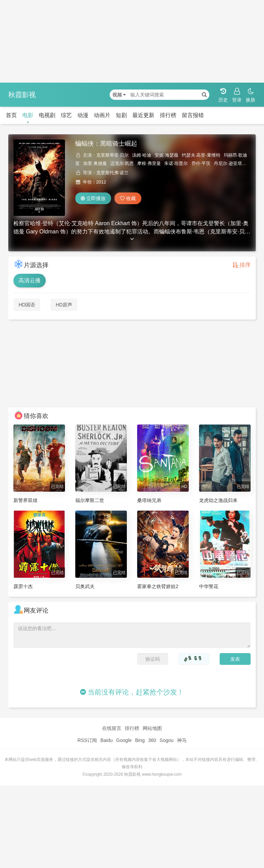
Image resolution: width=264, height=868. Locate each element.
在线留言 (112, 728)
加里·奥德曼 (95, 163)
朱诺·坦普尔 (176, 163)
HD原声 (64, 305)
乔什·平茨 (201, 163)
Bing (140, 740)
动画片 (102, 115)
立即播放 (93, 198)
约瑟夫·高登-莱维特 (201, 155)
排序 (242, 265)
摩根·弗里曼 (149, 163)
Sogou (166, 740)
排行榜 (168, 115)
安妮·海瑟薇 (167, 155)
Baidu (107, 740)
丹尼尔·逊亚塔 (228, 163)
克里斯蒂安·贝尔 (113, 155)
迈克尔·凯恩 (122, 163)
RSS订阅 (87, 740)
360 (152, 740)
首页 (11, 115)
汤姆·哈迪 (142, 155)
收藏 (128, 198)
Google (124, 740)
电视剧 (47, 115)
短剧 (121, 115)
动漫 (83, 115)
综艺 (66, 115)
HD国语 (27, 305)
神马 (182, 740)
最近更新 (143, 115)
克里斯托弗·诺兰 (113, 173)
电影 (28, 115)
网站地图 (152, 728)
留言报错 (193, 115)
